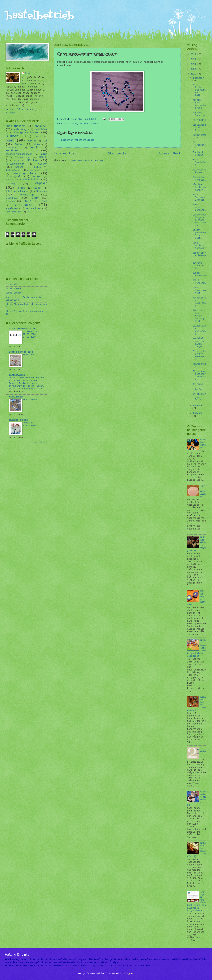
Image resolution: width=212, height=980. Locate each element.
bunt (10, 141)
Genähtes (12, 151)
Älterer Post (170, 154)
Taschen (10, 201)
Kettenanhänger (15, 164)
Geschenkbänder (203, 444)
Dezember (199, 78)
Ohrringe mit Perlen (198, 387)
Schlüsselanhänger (17, 192)
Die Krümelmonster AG (22, 329)
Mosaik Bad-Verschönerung (199, 104)
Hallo (17, 161)
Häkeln (43, 157)
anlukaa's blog (18, 420)
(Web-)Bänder (15, 126)
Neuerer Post (65, 154)
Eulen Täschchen (199, 162)
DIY (45, 141)
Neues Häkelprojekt (199, 290)
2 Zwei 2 (203, 751)
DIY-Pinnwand (14, 289)
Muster (10, 180)
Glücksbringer (23, 157)
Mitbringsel (13, 177)
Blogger (129, 974)
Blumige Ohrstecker (199, 266)
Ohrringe (11, 184)
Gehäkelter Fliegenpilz (199, 256)
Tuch (45, 201)
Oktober (198, 413)
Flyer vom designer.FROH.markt (199, 375)
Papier (41, 184)
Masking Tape (25, 173)
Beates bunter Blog (21, 352)
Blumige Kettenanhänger (199, 187)
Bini (28, 73)
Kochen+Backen (13, 170)
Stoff (35, 198)
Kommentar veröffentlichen (78, 140)
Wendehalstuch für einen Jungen (199, 343)
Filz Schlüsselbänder (199, 197)
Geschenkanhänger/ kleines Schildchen (199, 220)
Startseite (117, 154)
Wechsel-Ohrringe (199, 114)
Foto (37, 145)
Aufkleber (42, 130)
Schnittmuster (14, 293)
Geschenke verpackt (199, 179)
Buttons (32, 141)
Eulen (19, 144)
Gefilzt (35, 148)
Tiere (27, 201)
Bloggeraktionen (26, 133)
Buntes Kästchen (199, 274)
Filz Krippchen (199, 145)
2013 (194, 64)
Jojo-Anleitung (203, 491)
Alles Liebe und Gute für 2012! (199, 90)
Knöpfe (19, 167)
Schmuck (95, 124)
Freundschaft (13, 148)
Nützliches (31, 180)
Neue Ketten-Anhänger (199, 246)
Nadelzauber (16, 397)
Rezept (38, 188)
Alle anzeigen (41, 442)
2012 (194, 69)
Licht (44, 170)
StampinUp (26, 195)
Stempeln (12, 198)
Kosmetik (32, 170)
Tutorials (12, 284)
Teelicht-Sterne (199, 154)
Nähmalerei (29, 355)
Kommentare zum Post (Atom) (86, 161)
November (199, 406)
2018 (194, 54)
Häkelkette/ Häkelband (199, 302)
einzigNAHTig (17, 375)
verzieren (24, 205)
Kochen (37, 167)
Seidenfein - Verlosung (199, 330)
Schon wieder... (32, 400)
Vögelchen (12, 209)
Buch (38, 137)
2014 (194, 59)
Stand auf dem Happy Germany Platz (199, 316)
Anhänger (41, 126)
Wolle (30, 212)
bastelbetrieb (40, 16)
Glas (74, 124)
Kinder (43, 164)
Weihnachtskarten (199, 171)
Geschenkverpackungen (19, 154)
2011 (194, 74)
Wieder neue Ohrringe (199, 207)
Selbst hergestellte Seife (199, 234)
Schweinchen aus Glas (199, 128)
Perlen (84, 124)
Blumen (12, 136)
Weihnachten (33, 209)
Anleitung (20, 130)
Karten (33, 160)
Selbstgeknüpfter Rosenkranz (199, 355)
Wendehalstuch (13, 212)
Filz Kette (199, 120)
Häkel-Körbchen (199, 282)
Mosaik (37, 177)
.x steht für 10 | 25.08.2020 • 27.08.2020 (34, 334)
